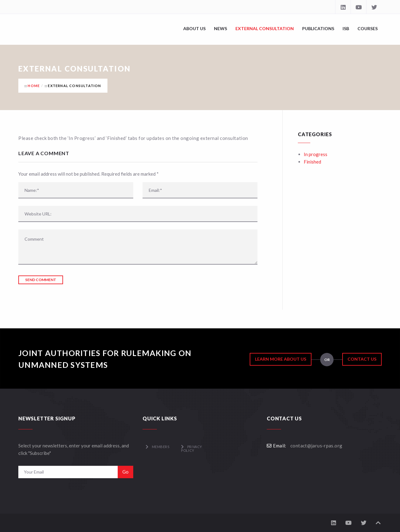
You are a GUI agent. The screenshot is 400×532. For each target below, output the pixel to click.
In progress (316, 154)
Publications (318, 28)
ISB (346, 28)
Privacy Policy (191, 449)
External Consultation (265, 28)
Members (161, 447)
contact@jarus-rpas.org (316, 446)
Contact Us (362, 359)
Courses (368, 28)
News (220, 28)
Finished (312, 162)
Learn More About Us (281, 359)
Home (34, 86)
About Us (194, 28)
